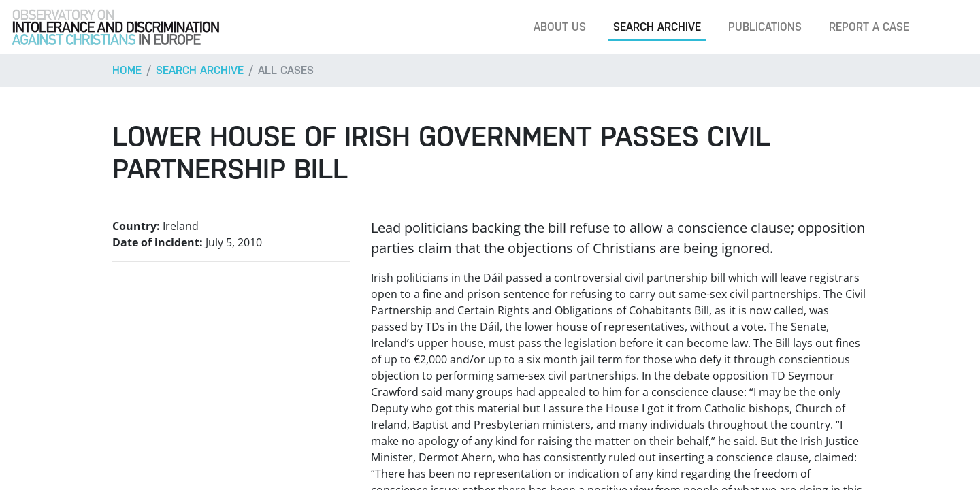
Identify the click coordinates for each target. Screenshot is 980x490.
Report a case (869, 27)
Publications (765, 27)
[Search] (949, 27)
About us (560, 27)
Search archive (657, 27)
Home (127, 70)
